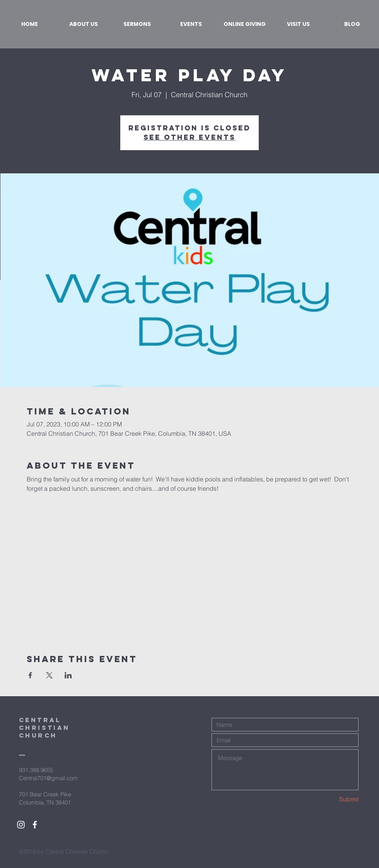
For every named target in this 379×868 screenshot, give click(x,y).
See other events (189, 137)
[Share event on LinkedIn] (68, 675)
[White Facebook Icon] (35, 825)
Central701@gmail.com (48, 778)
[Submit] (331, 799)
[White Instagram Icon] (21, 825)
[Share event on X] (49, 675)
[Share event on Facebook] (30, 675)
